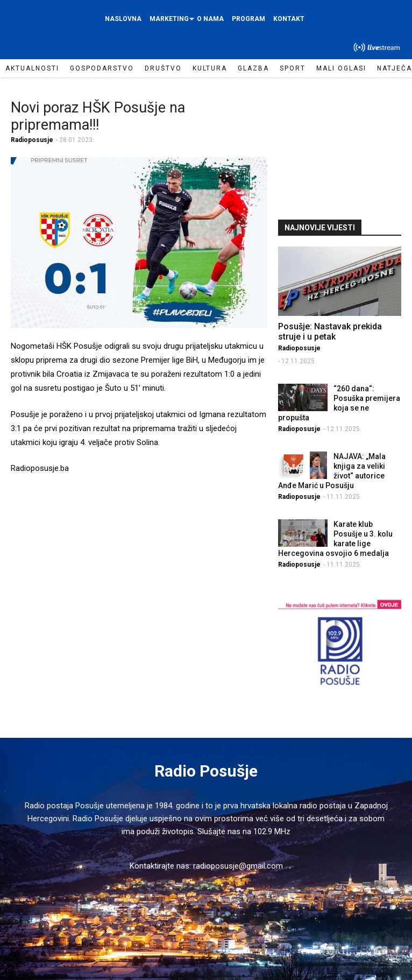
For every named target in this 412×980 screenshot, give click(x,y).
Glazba (253, 68)
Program (248, 19)
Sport (293, 68)
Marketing (171, 22)
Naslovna (123, 19)
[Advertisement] (345, 147)
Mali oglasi (341, 68)
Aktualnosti (32, 68)
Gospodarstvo (102, 68)
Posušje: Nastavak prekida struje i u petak (330, 332)
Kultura (210, 68)
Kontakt (289, 19)
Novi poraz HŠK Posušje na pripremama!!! (98, 116)
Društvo (163, 68)
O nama (210, 19)
